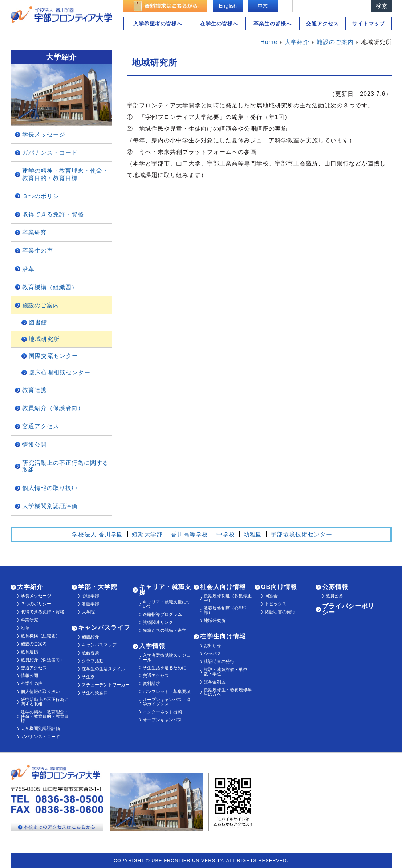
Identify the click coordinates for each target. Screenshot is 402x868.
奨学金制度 (215, 682)
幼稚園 (253, 534)
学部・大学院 (98, 587)
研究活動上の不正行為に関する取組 (65, 466)
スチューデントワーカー (106, 685)
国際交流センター (53, 356)
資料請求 (151, 684)
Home (269, 42)
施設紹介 (90, 637)
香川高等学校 (190, 534)
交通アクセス (322, 24)
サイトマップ (369, 24)
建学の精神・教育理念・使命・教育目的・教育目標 (65, 174)
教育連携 (34, 390)
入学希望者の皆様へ (158, 24)
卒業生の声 (38, 251)
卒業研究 (34, 232)
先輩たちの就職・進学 (165, 630)
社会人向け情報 (223, 587)
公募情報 (335, 587)
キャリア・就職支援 (165, 590)
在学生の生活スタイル (103, 669)
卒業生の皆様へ (273, 24)
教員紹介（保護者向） (53, 408)
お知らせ (212, 646)
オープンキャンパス (162, 720)
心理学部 (90, 596)
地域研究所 (44, 339)
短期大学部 (147, 534)
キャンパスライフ (104, 628)
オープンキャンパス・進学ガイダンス (167, 702)
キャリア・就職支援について (167, 604)
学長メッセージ (44, 134)
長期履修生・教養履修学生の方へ (228, 692)
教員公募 (334, 596)
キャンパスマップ (99, 645)
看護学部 (90, 604)
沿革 (28, 269)
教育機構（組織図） (50, 287)
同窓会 (271, 596)
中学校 (226, 534)
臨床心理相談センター (60, 372)
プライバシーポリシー (348, 609)
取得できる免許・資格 (53, 214)
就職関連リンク (158, 622)
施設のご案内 (41, 305)
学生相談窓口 (95, 693)
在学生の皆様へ (219, 24)
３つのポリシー (44, 196)
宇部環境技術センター (301, 534)
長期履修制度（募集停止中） (228, 598)
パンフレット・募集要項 (167, 692)
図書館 (38, 322)
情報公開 (34, 445)
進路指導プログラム (162, 614)
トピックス (276, 604)
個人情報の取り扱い (50, 488)
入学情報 (152, 646)
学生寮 (88, 677)
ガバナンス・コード (50, 153)
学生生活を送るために (165, 668)
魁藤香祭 (90, 653)
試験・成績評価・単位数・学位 (226, 672)
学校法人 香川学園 (98, 534)
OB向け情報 (279, 587)
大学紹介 (30, 587)
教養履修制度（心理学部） (226, 610)
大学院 (88, 612)
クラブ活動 (93, 661)
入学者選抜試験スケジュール (167, 658)
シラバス (212, 654)
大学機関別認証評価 (50, 506)
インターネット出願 (162, 712)
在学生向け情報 (223, 636)
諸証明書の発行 (219, 662)
